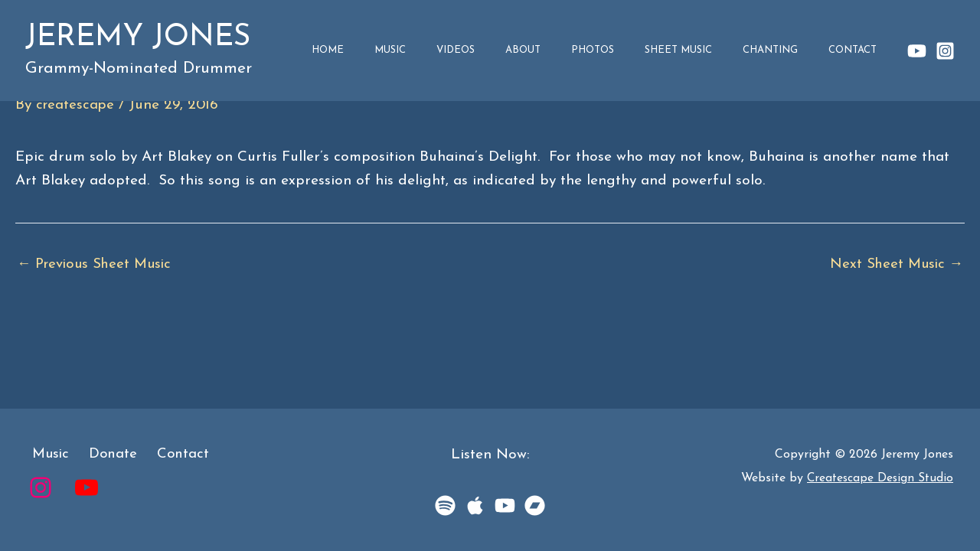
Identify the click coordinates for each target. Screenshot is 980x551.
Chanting (795, 50)
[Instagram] (945, 51)
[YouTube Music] (505, 505)
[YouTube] (917, 51)
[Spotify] (445, 505)
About (596, 50)
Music (495, 50)
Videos (544, 50)
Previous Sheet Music (98, 264)
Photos (649, 50)
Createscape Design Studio (878, 478)
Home (449, 50)
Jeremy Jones (138, 38)
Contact (861, 50)
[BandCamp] (535, 505)
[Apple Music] (475, 505)
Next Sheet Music (895, 264)
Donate (105, 455)
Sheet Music (719, 50)
